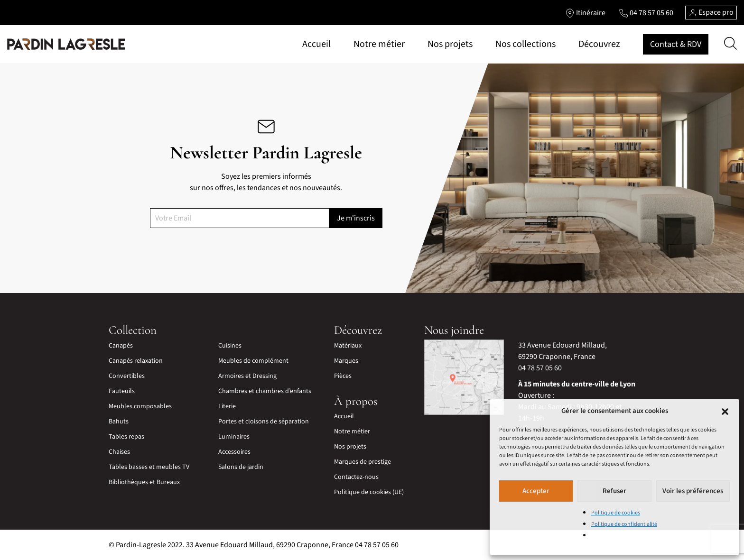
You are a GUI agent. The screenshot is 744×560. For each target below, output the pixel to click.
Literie (227, 406)
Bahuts (119, 422)
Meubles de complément (253, 361)
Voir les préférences (693, 491)
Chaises (119, 452)
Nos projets (450, 44)
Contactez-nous (356, 477)
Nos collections (525, 44)
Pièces (343, 376)
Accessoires (234, 452)
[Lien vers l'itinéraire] (585, 13)
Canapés (121, 346)
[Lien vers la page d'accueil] (66, 44)
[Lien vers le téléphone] (646, 13)
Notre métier (379, 44)
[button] (725, 411)
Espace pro (711, 12)
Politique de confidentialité (624, 524)
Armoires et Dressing (247, 376)
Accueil (316, 44)
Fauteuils (122, 391)
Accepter (536, 491)
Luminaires (234, 437)
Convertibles (127, 376)
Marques (346, 361)
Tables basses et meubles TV (149, 467)
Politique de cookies (616, 513)
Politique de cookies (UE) (369, 492)
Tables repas (126, 437)
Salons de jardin (241, 467)
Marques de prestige (363, 462)
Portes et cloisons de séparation (264, 422)
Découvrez (599, 44)
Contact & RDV (676, 44)
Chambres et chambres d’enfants (265, 391)
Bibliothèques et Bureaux (144, 482)
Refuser (614, 491)
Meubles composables (140, 406)
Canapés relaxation (136, 361)
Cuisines (230, 346)
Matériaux (348, 346)
